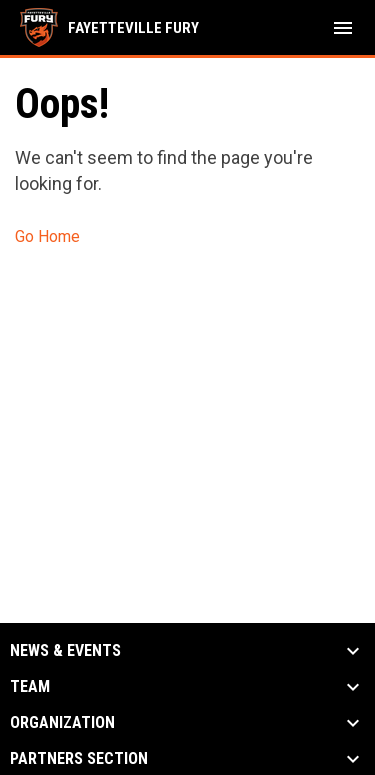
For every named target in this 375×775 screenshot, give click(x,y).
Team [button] (30, 687)
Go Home (47, 236)
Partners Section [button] (79, 759)
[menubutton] (343, 28)
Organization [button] (62, 723)
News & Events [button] (65, 651)
